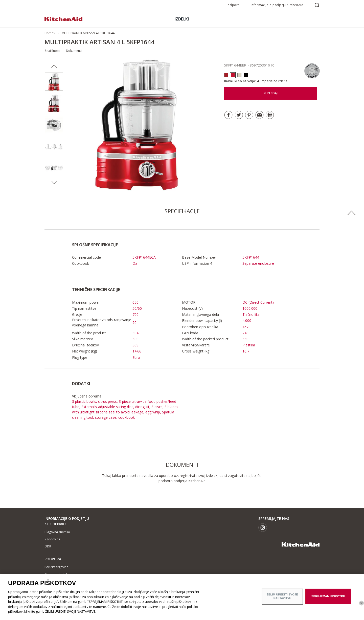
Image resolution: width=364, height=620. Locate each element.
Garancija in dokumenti (61, 574)
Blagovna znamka (57, 532)
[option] (54, 82)
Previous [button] (54, 66)
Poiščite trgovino (56, 567)
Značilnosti (52, 51)
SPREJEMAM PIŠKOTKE (328, 600)
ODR (48, 546)
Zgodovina (52, 539)
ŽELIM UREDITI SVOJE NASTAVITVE (282, 599)
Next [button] (54, 183)
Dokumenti (74, 51)
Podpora (233, 5)
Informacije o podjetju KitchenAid (277, 5)
